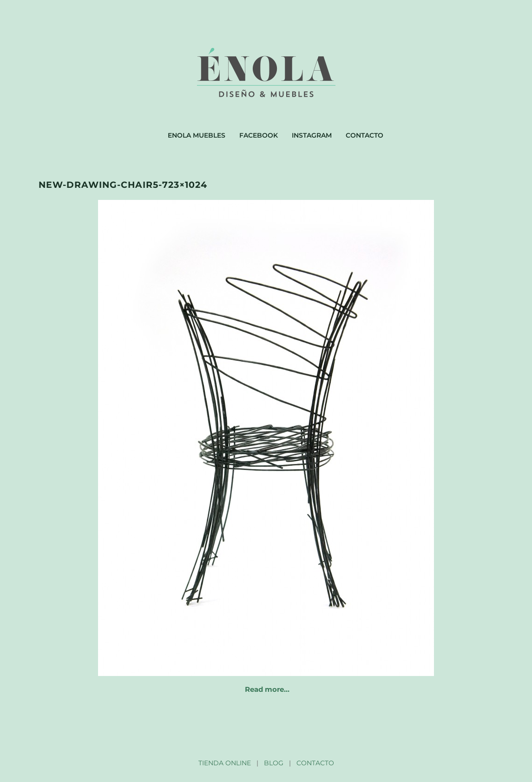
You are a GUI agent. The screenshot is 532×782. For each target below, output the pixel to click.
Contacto (365, 135)
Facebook (259, 135)
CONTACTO (315, 763)
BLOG (274, 763)
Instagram (312, 135)
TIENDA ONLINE (225, 763)
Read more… (267, 689)
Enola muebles (197, 135)
